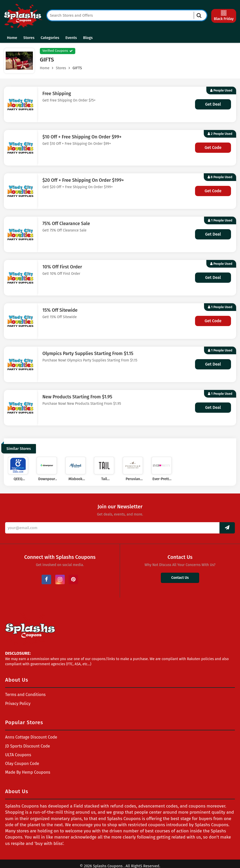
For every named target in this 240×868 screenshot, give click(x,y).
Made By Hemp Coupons (28, 772)
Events (71, 38)
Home (12, 38)
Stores (29, 38)
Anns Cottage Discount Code (31, 737)
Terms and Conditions (25, 695)
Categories (50, 38)
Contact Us (180, 578)
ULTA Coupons (18, 755)
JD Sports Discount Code (28, 746)
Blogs (88, 38)
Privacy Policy (18, 704)
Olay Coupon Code (22, 764)
